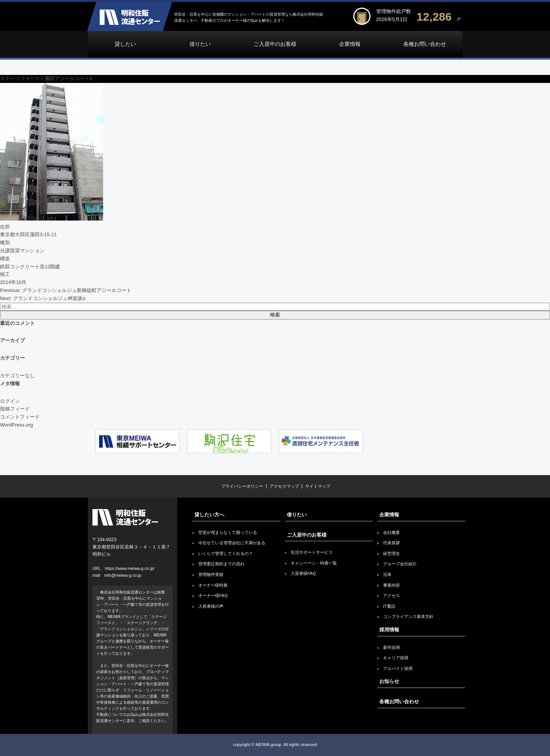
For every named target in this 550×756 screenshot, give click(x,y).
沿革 (387, 574)
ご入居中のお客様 (275, 44)
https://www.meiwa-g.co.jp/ (130, 568)
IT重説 (389, 606)
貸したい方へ (209, 515)
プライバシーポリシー (242, 486)
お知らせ (389, 681)
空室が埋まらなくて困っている (228, 532)
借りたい (200, 44)
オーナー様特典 (213, 585)
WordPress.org (16, 425)
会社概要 (391, 532)
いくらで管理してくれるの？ (226, 553)
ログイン (10, 401)
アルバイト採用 (398, 668)
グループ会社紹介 (400, 564)
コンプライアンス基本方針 (408, 616)
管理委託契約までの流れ (221, 564)
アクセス (391, 595)
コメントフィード (20, 417)
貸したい (125, 44)
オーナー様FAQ (213, 595)
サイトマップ (318, 486)
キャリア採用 (396, 658)
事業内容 (391, 585)
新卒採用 (391, 647)
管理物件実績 (211, 574)
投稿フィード (15, 409)
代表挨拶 (391, 543)
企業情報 (350, 44)
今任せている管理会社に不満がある (232, 543)
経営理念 (391, 553)
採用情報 (389, 630)
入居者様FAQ (303, 573)
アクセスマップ (284, 486)
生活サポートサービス (312, 552)
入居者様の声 (211, 606)
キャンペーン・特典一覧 (314, 563)
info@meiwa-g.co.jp (123, 575)
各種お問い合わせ (425, 44)
